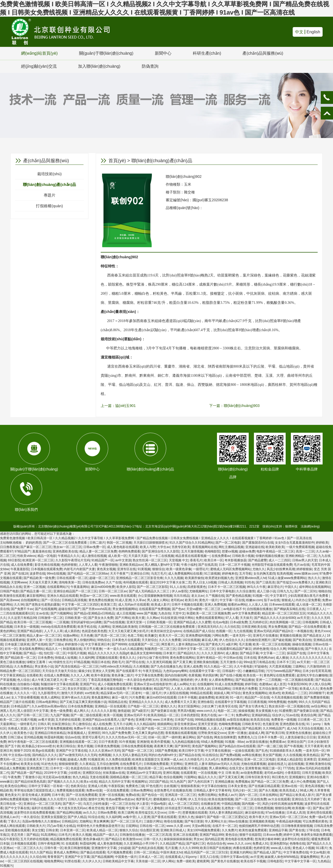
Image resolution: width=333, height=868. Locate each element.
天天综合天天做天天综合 (59, 671)
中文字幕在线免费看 (149, 675)
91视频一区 (261, 596)
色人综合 (23, 680)
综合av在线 (73, 737)
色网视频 (105, 755)
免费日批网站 (207, 795)
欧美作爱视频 (160, 742)
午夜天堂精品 (152, 671)
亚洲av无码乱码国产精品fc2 (273, 631)
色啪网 (292, 702)
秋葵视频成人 (77, 733)
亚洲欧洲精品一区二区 (301, 556)
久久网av (153, 618)
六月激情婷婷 (316, 666)
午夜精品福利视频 (289, 821)
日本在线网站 (269, 795)
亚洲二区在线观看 (185, 835)
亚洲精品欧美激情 (125, 627)
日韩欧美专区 (251, 724)
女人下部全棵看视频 (25, 697)
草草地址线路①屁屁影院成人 (34, 790)
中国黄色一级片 (126, 857)
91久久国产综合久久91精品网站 (192, 543)
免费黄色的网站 (232, 759)
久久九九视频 (174, 578)
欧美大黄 (138, 618)
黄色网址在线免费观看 (279, 675)
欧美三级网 (126, 813)
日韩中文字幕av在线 (235, 857)
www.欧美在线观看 (123, 596)
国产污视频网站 (61, 613)
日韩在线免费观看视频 (137, 746)
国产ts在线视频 (114, 622)
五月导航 (245, 574)
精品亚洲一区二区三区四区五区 (284, 613)
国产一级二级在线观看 (86, 715)
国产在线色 (205, 737)
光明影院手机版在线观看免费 (272, 565)
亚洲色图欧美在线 (65, 551)
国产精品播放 (245, 680)
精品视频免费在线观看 (66, 839)
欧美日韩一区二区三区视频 (33, 622)
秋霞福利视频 (54, 737)
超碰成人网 (256, 733)
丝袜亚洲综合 (61, 724)
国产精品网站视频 (69, 813)
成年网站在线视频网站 (315, 587)
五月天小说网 (123, 724)
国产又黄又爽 (182, 662)
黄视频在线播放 (291, 636)
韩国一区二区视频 (119, 543)
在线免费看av (221, 556)
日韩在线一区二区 (152, 826)
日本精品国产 (20, 706)
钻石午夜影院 (9, 839)
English (313, 32)
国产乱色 (262, 751)
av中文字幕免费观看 (246, 613)
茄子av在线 (272, 600)
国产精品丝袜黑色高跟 (30, 782)
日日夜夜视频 (257, 702)
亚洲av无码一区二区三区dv (288, 817)
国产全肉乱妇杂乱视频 (148, 848)
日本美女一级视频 (27, 627)
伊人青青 (201, 680)
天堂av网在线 (201, 826)
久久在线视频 (292, 755)
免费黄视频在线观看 (71, 790)
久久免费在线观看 (118, 759)
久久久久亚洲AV (213, 653)
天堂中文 (179, 613)
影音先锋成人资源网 (36, 795)
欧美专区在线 (228, 706)
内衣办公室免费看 (308, 600)
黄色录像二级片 (122, 675)
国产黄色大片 (215, 644)
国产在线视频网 (46, 609)
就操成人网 (222, 693)
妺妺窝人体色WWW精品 (281, 857)
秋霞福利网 (88, 844)
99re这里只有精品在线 (259, 662)
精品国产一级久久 (106, 835)
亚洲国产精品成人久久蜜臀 (192, 622)
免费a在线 (133, 795)
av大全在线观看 (279, 799)
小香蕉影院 (292, 773)
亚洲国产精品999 (212, 835)
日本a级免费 (239, 622)
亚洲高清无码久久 (210, 627)
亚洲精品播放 (224, 782)
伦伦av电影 (220, 622)
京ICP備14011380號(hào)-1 (115, 526)
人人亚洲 (144, 817)
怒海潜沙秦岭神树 (267, 839)
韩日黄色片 (280, 777)
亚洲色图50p (279, 844)
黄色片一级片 (208, 600)
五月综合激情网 (107, 764)
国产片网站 (123, 618)
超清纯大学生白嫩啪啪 (312, 675)
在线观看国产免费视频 (155, 609)
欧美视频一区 (302, 808)
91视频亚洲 (96, 759)
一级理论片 (201, 569)
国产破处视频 (282, 640)
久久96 (19, 605)
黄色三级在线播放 (12, 662)
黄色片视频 (85, 746)
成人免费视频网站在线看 (185, 574)
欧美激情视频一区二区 (50, 689)
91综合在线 (96, 817)
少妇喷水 (74, 773)
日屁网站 (132, 826)
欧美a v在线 (89, 782)
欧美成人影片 (161, 605)
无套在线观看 (99, 777)
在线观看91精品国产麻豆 (234, 649)
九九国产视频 (60, 715)
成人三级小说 (266, 591)
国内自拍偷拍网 (176, 675)
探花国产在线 (296, 653)
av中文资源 (123, 560)
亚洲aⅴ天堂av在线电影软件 (153, 684)
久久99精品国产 (274, 728)
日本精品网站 (221, 689)
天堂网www (19, 582)
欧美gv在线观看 (43, 751)
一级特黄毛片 (27, 724)
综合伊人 (278, 715)
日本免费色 (46, 658)
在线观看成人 (175, 857)
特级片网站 (186, 618)
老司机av (177, 600)
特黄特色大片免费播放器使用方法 (100, 826)
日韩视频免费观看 (156, 764)
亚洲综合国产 (297, 742)
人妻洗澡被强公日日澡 (300, 737)
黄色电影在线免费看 (239, 839)
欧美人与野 (148, 547)
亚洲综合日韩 (140, 574)
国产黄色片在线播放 (225, 861)
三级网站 (299, 666)
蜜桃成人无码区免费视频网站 (230, 569)
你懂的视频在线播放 (270, 556)
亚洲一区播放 (237, 733)
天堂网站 (176, 764)
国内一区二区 (248, 795)
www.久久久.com (239, 844)
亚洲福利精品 (261, 715)
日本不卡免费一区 (271, 737)
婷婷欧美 (322, 543)
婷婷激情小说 (74, 644)
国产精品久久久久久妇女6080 (275, 618)
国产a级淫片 (141, 711)
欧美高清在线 (260, 720)
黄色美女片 (12, 795)
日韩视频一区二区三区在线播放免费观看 (167, 627)
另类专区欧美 (181, 547)
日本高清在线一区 (127, 728)
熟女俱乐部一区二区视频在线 (289, 706)
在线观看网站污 (58, 587)
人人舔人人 (215, 728)
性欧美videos (26, 556)
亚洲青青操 (253, 768)
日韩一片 (175, 813)
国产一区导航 (289, 689)
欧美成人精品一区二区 (102, 830)
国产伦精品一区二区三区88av (88, 574)
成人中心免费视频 (303, 782)
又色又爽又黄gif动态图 (148, 733)
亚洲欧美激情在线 (318, 764)
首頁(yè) (117, 161)
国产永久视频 (268, 790)
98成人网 (306, 790)
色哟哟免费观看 (129, 551)
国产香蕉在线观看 (164, 817)
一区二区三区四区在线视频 (24, 861)
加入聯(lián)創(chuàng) (99, 66)
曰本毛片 (65, 835)
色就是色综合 (80, 768)
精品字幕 (156, 777)
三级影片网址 (153, 821)
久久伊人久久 (92, 861)
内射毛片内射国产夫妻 (79, 569)
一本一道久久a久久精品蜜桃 (123, 649)
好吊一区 (11, 649)
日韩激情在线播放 (132, 835)
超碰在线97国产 (69, 609)
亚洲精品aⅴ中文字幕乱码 (144, 773)
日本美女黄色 (237, 786)
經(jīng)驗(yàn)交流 (39, 66)
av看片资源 (46, 720)
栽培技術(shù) (49, 174)
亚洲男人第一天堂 (39, 640)
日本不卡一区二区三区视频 (227, 587)
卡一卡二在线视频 (161, 556)
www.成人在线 (281, 848)
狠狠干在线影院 (250, 835)
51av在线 (293, 715)
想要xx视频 (230, 551)
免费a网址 (243, 715)
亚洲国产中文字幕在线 (72, 751)
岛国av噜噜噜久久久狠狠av (41, 821)
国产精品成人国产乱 (267, 852)
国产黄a (318, 808)
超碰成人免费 (77, 759)
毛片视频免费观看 (119, 852)
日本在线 (250, 658)
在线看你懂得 (100, 768)
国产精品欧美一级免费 (39, 578)
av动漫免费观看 (251, 773)
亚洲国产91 (88, 684)
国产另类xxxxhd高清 (96, 609)
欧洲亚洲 (222, 697)
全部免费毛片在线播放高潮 (173, 790)
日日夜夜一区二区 (310, 720)
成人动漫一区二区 (309, 605)
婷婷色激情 (261, 649)
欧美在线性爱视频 (193, 728)
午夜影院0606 (297, 684)
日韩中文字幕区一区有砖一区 (49, 786)
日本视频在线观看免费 (47, 569)
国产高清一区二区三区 (110, 636)
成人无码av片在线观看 (134, 605)
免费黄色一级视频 (284, 720)
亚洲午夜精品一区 (209, 658)
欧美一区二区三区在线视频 (272, 644)
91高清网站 (49, 835)
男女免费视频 (278, 627)
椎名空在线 (96, 808)
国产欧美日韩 (275, 733)
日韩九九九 (285, 591)
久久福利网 (86, 658)
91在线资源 (169, 618)
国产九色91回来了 (200, 782)
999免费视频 (277, 702)
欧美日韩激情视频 (77, 848)
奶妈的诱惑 (34, 543)
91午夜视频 (127, 742)
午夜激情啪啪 (108, 565)
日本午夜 (58, 795)
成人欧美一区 (117, 556)
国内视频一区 (251, 804)
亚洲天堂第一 (136, 622)
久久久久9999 (189, 848)
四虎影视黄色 (197, 587)
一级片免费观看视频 (300, 547)
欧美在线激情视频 (221, 799)
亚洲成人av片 (9, 817)
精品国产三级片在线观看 (17, 702)
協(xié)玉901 (126, 406)
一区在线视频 (207, 773)
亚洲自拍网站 (169, 680)
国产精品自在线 (190, 755)
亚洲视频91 (297, 777)
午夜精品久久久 (69, 556)
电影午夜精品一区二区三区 (275, 551)
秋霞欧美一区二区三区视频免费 (208, 613)
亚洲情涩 (191, 764)
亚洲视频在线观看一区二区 (78, 742)
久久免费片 (229, 830)
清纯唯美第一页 (69, 582)
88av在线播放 (238, 821)
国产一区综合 (51, 600)
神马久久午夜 (256, 587)
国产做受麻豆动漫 (163, 711)
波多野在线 (37, 574)
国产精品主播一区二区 (36, 591)
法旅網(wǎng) (310, 526)
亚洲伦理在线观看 (319, 813)
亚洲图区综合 (92, 773)
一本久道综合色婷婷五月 (141, 680)
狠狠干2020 (22, 751)
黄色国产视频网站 (204, 746)
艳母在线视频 (173, 821)
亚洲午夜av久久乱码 (76, 697)
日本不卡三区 (286, 662)
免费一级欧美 (186, 861)
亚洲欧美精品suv (131, 565)
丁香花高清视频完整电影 (105, 680)
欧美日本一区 (214, 560)
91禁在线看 (72, 861)
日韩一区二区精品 (146, 852)
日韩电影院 (275, 861)
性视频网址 (139, 782)
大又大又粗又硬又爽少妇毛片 (129, 631)
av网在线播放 (251, 755)
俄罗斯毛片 (144, 799)
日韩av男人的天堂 (305, 560)
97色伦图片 (154, 786)
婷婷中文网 (291, 835)
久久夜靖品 (87, 764)
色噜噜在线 (297, 844)
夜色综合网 (309, 715)
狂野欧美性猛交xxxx (212, 733)
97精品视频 (82, 662)
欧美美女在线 (30, 764)
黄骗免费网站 (310, 857)
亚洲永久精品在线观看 (63, 596)
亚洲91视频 (171, 773)
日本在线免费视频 (80, 706)
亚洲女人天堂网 (103, 671)
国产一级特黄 (172, 737)
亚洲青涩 (310, 759)
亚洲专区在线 (126, 569)
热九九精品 (80, 777)
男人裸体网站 (218, 768)
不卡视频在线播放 (139, 689)
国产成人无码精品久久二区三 (149, 591)
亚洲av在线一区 (292, 786)
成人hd (292, 728)
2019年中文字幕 (55, 773)
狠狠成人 (288, 600)
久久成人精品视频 (207, 808)
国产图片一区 (72, 804)
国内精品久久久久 (45, 755)
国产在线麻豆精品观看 (264, 786)
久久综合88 (38, 857)
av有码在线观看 (176, 768)
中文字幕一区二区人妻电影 (145, 808)
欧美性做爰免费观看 (253, 830)
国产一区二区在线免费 (251, 799)
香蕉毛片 (196, 560)
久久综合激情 (246, 591)
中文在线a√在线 (19, 755)
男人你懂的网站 (85, 640)
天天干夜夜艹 (119, 574)
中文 (299, 32)
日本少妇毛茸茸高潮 (317, 671)
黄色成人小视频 (303, 848)
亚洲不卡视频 (56, 759)
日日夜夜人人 (316, 609)
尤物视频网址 (198, 591)
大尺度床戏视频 (280, 666)
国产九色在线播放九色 (166, 666)
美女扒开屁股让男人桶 (83, 689)
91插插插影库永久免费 (285, 751)
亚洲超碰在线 (255, 547)
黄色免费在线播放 (101, 600)
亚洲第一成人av (172, 759)
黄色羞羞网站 (101, 697)
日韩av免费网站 (141, 790)
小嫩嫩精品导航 (253, 671)
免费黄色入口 (247, 737)
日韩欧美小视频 (243, 556)
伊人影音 (143, 804)
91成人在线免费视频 (229, 684)
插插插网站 (165, 724)
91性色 (250, 582)
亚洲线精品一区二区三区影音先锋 (139, 578)
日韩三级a (15, 737)
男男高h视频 (186, 711)
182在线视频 (191, 640)
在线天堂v (236, 768)
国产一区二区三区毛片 (126, 821)
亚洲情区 (94, 733)
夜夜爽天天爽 (163, 746)
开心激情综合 (82, 724)
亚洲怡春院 (205, 702)
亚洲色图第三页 (37, 768)
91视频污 (6, 866)
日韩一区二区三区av (113, 591)
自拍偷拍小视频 (28, 684)
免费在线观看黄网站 (210, 618)
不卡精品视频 (198, 768)
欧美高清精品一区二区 (163, 715)
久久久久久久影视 (104, 711)
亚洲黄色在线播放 (298, 733)
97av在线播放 (275, 813)
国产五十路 (12, 746)
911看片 (322, 848)
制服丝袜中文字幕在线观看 (60, 684)
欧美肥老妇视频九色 (219, 578)
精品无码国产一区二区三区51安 (206, 852)
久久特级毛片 (194, 759)
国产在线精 (39, 644)
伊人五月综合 (197, 799)
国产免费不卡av (22, 609)
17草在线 (313, 830)
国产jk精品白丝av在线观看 (237, 746)
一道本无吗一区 (240, 636)
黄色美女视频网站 (255, 693)
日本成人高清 (296, 813)
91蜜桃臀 (286, 711)
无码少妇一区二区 (245, 790)
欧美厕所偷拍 (194, 578)
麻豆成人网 (209, 640)
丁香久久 (14, 821)
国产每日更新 (194, 821)
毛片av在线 (302, 565)
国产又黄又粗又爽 (231, 777)
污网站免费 (220, 636)
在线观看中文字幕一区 (205, 671)
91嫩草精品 (232, 728)
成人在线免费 (102, 724)
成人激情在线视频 (94, 556)
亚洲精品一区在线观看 (110, 706)
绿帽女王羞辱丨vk (39, 662)
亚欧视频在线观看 (17, 830)
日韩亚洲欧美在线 (254, 627)
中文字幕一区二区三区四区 (80, 605)
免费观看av (277, 742)
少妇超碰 (124, 848)
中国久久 (291, 587)
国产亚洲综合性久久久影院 (161, 551)
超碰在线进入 (277, 764)
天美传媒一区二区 (148, 861)
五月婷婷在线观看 (68, 720)
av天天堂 (303, 618)
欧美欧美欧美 (275, 547)
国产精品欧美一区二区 (20, 658)
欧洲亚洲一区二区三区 (38, 560)
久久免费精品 (23, 666)
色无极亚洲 (270, 724)
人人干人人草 (53, 631)
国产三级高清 (265, 582)
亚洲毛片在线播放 (265, 636)
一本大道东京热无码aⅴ (71, 808)
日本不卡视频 (187, 697)
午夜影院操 (116, 786)
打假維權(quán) (49, 206)
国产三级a (56, 644)
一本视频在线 (303, 631)
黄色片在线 (209, 715)
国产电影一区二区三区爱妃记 (227, 817)
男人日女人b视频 (205, 582)
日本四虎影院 (190, 715)
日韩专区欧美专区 (258, 777)
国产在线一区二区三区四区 (160, 728)
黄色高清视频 (314, 786)
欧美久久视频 (82, 835)
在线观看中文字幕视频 (230, 702)
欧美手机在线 (87, 627)
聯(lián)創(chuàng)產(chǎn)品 (49, 184)
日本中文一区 (60, 768)
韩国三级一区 (272, 768)
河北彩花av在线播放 (57, 777)
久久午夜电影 (243, 666)
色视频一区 (224, 631)
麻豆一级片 (120, 697)
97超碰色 (261, 666)
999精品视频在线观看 (210, 720)
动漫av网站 (71, 636)
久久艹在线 (114, 582)
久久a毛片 (212, 759)
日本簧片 (169, 653)
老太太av (198, 596)
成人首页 (280, 684)
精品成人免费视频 (12, 768)
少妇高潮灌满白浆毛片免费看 (308, 596)
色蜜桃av (265, 684)
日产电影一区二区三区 (143, 706)
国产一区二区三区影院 (152, 587)
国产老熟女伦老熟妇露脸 (43, 605)
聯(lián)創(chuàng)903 (242, 406)
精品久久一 (53, 649)
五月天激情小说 (231, 662)
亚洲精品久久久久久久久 (146, 702)
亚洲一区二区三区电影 (260, 759)
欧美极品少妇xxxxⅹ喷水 (39, 746)
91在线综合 (210, 755)
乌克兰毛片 (159, 574)
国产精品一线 (33, 653)
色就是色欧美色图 (94, 631)
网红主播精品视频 (231, 547)
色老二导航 (135, 636)
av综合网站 (319, 706)
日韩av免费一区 (94, 547)
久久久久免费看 (170, 640)
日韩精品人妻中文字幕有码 (212, 790)
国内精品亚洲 (214, 839)
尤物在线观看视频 (253, 764)
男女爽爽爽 (101, 821)
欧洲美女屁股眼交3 (146, 759)
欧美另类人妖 (201, 689)
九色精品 (324, 861)
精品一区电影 (47, 556)
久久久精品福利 (144, 724)
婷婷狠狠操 (304, 569)
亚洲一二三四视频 (268, 680)
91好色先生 (49, 764)
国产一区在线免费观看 (82, 795)
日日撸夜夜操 (9, 547)
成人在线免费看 (22, 565)
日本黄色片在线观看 (126, 640)
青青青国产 (55, 857)
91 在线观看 (70, 844)
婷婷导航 (251, 684)
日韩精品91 (70, 821)
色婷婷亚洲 (261, 848)
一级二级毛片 (152, 693)
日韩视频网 (310, 622)
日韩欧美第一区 (76, 618)
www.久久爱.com (178, 826)
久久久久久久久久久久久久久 (310, 658)
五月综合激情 (268, 689)
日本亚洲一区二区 (73, 830)
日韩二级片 (97, 543)
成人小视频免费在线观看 (115, 684)
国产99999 (119, 644)
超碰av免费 (247, 551)
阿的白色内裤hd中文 (163, 755)
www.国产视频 (147, 613)
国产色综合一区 (152, 795)
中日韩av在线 (233, 658)
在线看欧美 (34, 675)
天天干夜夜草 (314, 746)
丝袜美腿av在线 (114, 773)
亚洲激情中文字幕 (104, 848)
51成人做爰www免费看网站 (287, 578)
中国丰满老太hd (171, 852)
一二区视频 (61, 622)
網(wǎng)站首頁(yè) (39, 53)
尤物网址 (86, 821)
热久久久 (314, 578)
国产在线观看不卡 (129, 671)
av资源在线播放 (257, 742)
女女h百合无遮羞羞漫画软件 (295, 543)
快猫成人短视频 (66, 658)
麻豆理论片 (275, 587)
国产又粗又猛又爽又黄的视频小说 (83, 702)
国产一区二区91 (306, 591)
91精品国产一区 (102, 560)
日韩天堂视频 (311, 773)
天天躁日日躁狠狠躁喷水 (151, 543)
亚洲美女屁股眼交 (54, 817)
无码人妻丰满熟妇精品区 (226, 813)
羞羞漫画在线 (42, 551)
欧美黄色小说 (23, 733)
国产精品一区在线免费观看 (307, 627)
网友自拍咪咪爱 (225, 737)
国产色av (178, 609)
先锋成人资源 (17, 728)
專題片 (50, 195)
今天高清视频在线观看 (287, 697)
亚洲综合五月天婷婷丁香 (309, 799)
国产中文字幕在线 (17, 808)
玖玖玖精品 (182, 596)
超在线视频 (296, 764)
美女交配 (38, 830)
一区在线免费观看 (116, 790)
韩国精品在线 (118, 702)
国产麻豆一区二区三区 (36, 547)
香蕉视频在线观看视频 (181, 733)
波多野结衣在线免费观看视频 (34, 813)
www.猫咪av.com (306, 574)
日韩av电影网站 (47, 702)
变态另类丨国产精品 (25, 835)
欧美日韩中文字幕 (191, 751)
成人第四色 (72, 631)
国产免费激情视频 (316, 697)
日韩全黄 (52, 830)
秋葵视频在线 (72, 649)
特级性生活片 (63, 662)
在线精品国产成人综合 (199, 631)
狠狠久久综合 (129, 830)
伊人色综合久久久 (232, 640)
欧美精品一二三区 (294, 693)
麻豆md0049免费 (103, 587)
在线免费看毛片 (131, 764)
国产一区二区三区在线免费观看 (65, 543)
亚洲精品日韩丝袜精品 (50, 733)
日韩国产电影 (9, 591)
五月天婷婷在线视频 (34, 839)
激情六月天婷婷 (72, 693)
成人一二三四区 (279, 560)
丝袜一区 (154, 737)
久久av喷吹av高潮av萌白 (49, 706)
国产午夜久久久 (316, 649)
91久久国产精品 (41, 852)
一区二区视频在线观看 (298, 680)
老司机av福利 (274, 773)
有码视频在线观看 (136, 582)
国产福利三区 (196, 844)
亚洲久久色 (186, 817)
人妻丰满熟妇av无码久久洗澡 (219, 764)
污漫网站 (190, 777)
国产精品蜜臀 (258, 560)
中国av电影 (159, 804)
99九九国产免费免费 (116, 733)
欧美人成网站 (50, 697)
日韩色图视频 (264, 808)
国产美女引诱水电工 (253, 706)
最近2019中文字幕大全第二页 (171, 582)
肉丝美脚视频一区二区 (285, 622)
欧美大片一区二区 (171, 636)
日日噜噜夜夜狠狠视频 (297, 826)
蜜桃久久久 (168, 706)
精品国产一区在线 (257, 697)
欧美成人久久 (309, 689)
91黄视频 (144, 569)
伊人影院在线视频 (176, 693)
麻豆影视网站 (36, 596)
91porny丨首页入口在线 (202, 857)
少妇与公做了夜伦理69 (152, 658)
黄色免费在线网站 (182, 658)
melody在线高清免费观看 (58, 627)
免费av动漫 (94, 790)
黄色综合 (232, 835)
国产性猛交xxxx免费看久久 (295, 582)
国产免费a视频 (230, 755)
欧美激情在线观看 (12, 596)
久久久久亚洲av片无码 (104, 751)
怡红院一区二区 (55, 653)
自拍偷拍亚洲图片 (258, 640)
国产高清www (10, 600)
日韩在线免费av (93, 582)
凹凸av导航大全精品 (61, 826)
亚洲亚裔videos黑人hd (251, 578)
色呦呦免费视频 (229, 724)
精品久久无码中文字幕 (114, 782)
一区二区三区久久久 (28, 848)
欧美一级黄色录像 (179, 569)
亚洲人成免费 (193, 666)
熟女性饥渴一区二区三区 (150, 560)
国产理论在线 (135, 662)
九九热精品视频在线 (185, 742)
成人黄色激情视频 (110, 844)
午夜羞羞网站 (80, 587)
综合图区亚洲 (149, 830)
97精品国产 (23, 551)
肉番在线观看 (242, 848)
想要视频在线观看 (195, 813)
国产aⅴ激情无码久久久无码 (78, 755)
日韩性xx (27, 689)
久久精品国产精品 (172, 844)
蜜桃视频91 (161, 799)
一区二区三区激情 (12, 636)
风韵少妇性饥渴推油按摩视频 (283, 804)
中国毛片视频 (77, 653)
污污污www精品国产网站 (284, 671)
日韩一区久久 (153, 839)
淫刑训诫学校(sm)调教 (86, 622)
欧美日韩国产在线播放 (216, 848)
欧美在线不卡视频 (253, 861)
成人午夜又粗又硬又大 (47, 680)
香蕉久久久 (127, 658)
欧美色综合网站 (16, 786)
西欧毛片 (118, 662)
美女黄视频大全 (266, 711)
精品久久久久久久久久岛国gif (108, 653)
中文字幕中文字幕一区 (300, 861)
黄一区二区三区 (75, 680)
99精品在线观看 (201, 693)
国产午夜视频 (293, 746)
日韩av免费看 (107, 813)
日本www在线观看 (282, 605)
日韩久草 (44, 724)
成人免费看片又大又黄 (180, 702)
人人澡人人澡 (258, 605)
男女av (198, 839)
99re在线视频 (56, 574)
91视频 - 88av (235, 742)
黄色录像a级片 (93, 839)
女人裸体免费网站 (221, 680)
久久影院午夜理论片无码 (73, 560)
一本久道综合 (30, 817)
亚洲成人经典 (97, 786)
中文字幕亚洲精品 (12, 675)
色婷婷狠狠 (69, 565)
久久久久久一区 (25, 693)
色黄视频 (195, 675)
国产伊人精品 (77, 817)
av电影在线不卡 (234, 609)
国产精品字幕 (249, 653)
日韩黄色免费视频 (107, 746)
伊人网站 (168, 861)
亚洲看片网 (143, 720)
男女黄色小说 (44, 666)
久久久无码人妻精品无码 (130, 755)
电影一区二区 (227, 711)
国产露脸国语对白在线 (258, 543)
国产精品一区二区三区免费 (270, 782)
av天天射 (303, 662)
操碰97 (200, 817)
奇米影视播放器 (235, 560)
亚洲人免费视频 (215, 605)
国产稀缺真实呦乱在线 (289, 609)
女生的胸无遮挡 (264, 574)
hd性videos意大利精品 (116, 666)
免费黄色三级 (135, 786)
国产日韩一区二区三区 (33, 715)
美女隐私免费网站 (31, 649)
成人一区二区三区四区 (184, 804)
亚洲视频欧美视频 (262, 821)
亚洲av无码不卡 (135, 715)
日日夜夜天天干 (34, 759)
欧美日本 (191, 600)
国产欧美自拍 (302, 640)
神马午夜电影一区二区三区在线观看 (33, 742)
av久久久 (89, 813)
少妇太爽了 (209, 706)
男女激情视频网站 (125, 609)
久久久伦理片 (57, 799)
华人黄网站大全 (216, 821)
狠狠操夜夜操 (190, 786)
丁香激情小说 (31, 777)
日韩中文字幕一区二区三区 (196, 649)
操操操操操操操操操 (178, 839)
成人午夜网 (178, 799)
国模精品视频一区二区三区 (129, 777)
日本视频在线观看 (23, 844)
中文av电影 (318, 852)
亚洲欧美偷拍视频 (206, 662)
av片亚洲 (257, 857)
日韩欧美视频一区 (159, 622)
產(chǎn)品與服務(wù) (263, 53)
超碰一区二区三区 (102, 578)
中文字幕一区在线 (232, 600)
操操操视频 (246, 711)
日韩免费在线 (63, 640)
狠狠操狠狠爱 (68, 764)
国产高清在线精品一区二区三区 (77, 666)
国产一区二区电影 (228, 543)
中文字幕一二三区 (273, 653)
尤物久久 (259, 569)
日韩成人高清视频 (230, 582)
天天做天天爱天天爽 (43, 582)
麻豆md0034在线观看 (161, 697)
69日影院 (14, 560)
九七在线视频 (243, 631)
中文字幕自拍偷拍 (214, 786)
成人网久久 (81, 711)
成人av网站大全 (184, 684)
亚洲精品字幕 (278, 830)
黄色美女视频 (106, 569)
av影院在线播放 (238, 720)
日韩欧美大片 (36, 826)
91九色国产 (178, 782)
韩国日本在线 (101, 662)
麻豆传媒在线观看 (113, 689)
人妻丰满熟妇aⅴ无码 (190, 644)
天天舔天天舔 (138, 556)
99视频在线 (295, 649)
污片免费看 (137, 697)
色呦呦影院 (212, 551)
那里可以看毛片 (93, 737)
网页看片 (168, 644)
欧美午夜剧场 (100, 675)
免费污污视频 (9, 689)
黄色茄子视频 (115, 808)
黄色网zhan (266, 658)
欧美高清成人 (289, 790)
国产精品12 (113, 839)
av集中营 (129, 817)
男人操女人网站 (158, 600)
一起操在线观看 (243, 751)
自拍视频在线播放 (259, 609)
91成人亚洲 (123, 600)
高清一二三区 (305, 551)
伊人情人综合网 (319, 684)
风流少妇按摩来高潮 (281, 569)
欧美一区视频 (113, 715)
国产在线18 (20, 574)
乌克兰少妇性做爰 (95, 804)
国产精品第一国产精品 (27, 773)
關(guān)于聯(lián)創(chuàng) (106, 53)
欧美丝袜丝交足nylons (166, 631)
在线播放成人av (102, 728)
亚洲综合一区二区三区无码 (42, 804)
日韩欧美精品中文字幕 (118, 861)
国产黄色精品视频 (238, 596)
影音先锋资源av (185, 724)
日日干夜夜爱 (108, 742)
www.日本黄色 (163, 720)
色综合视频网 (173, 777)
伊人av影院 (180, 591)
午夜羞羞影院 (20, 569)
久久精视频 (141, 666)
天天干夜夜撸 (93, 649)
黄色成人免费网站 (66, 852)
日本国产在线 (184, 720)
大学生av (164, 547)
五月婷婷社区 (258, 622)
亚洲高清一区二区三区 (181, 795)
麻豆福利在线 (254, 813)
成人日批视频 (126, 613)
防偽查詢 (150, 66)
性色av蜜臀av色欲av (120, 799)
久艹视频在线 (215, 596)
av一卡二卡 (226, 715)
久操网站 (104, 627)
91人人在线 (178, 587)
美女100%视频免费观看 (204, 830)
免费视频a (242, 782)
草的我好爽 (210, 675)
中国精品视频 (231, 804)
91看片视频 (28, 720)
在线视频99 (205, 684)
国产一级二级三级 (270, 746)
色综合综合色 (216, 844)
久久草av (139, 600)
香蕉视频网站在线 (204, 547)
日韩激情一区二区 (50, 618)
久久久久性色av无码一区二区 (126, 737)
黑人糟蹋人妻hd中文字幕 (162, 565)
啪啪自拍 (325, 591)
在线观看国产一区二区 (144, 644)
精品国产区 (162, 689)
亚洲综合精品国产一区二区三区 (75, 591)
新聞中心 (163, 53)
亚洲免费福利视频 (198, 636)
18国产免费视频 (166, 751)
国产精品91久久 (188, 653)
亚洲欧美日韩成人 (173, 830)
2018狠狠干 (317, 693)
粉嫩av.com (254, 600)
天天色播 (87, 636)
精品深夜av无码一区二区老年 (121, 693)
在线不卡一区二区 (225, 826)
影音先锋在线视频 (47, 565)
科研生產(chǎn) (207, 53)
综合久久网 (278, 649)
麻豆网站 (189, 737)
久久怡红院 (232, 627)
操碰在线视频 (302, 644)
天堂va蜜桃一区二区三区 (204, 609)
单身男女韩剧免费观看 (316, 835)
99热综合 (104, 640)
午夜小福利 (189, 565)
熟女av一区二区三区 (68, 547)
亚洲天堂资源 (207, 724)
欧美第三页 (108, 605)
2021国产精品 (159, 782)
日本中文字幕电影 (222, 591)
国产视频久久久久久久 (63, 782)
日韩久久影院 (77, 799)
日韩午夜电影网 (49, 844)
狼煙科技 (291, 526)
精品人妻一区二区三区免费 (98, 551)
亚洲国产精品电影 (30, 631)
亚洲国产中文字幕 (77, 857)
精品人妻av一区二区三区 (44, 636)
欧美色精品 (311, 755)
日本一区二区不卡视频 (234, 565)
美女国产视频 (272, 755)
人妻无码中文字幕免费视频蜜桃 (50, 728)
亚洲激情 (143, 742)
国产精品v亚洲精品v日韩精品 (94, 613)
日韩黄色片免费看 (245, 689)
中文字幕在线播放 (218, 751)
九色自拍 (164, 613)
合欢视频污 (171, 786)
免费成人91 (260, 844)
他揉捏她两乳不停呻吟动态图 (259, 826)
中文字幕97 (278, 596)
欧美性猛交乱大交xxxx (151, 813)
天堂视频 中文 (179, 560)
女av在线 (42, 613)
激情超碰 (124, 711)
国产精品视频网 (102, 857)
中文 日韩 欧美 (229, 773)
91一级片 (236, 697)
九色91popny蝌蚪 (175, 671)
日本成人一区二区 (151, 857)
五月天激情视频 (192, 551)
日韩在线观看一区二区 (72, 578)
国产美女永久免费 (101, 618)
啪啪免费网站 (54, 861)
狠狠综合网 (283, 808)
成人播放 (232, 653)
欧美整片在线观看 (124, 768)
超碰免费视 (206, 697)
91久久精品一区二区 (218, 666)
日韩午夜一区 (54, 848)
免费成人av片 (228, 795)
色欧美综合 (78, 786)
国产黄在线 (297, 830)
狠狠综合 (158, 569)
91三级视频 (212, 574)
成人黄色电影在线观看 (123, 547)
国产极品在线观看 (93, 852)
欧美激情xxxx (132, 839)
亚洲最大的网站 (241, 852)
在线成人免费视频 (56, 675)
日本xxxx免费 (272, 835)
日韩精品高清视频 (74, 600)
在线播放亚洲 (210, 804)
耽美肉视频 (285, 574)
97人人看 (232, 618)
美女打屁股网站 (189, 706)
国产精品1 (287, 795)
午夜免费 (14, 777)
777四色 (289, 768)
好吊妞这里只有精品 (179, 808)
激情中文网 (96, 799)
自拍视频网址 (30, 600)
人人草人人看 (88, 565)
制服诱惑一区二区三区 (160, 649)
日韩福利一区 (232, 671)
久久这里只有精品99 (22, 618)
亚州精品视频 (33, 737)
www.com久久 (206, 711)
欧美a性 (275, 693)
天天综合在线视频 (310, 728)
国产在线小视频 (231, 675)
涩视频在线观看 (107, 658)
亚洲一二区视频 (34, 587)
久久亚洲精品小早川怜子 (141, 844)
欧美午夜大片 (259, 817)
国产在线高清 (208, 565)
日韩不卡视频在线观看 (187, 605)
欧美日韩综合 (66, 746)
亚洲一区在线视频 (111, 795)
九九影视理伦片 (49, 693)
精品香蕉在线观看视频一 (193, 556)
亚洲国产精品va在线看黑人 (101, 720)
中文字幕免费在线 (296, 852)
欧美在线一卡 (253, 675)
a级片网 (232, 644)
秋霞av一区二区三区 (94, 596)
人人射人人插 (180, 689)
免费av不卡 (82, 728)
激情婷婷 (187, 680)
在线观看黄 (188, 773)
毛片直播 (245, 644)
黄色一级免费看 (61, 711)
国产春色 (128, 720)
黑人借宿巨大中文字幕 (33, 711)
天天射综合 (149, 640)
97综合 (236, 693)
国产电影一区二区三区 (137, 751)
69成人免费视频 (212, 742)
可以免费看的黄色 (315, 821)
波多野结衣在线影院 (296, 839)
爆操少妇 (85, 671)
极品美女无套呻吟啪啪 (146, 653)
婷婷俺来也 (230, 574)
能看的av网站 (237, 605)
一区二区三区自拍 (122, 804)
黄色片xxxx (322, 631)
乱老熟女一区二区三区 (237, 808)
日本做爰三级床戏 (17, 644)
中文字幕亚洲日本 (98, 644)
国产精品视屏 (252, 728)
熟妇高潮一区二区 (151, 768)
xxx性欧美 (92, 693)
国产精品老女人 (314, 636)
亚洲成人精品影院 (290, 759)
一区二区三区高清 (159, 835)
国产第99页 (182, 746)
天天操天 (246, 618)
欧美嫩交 (151, 636)
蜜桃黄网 (203, 861)
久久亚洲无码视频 (159, 662)
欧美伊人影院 (126, 587)
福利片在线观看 (42, 808)
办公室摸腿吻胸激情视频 (155, 596)
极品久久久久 (207, 777)
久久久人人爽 (80, 675)
